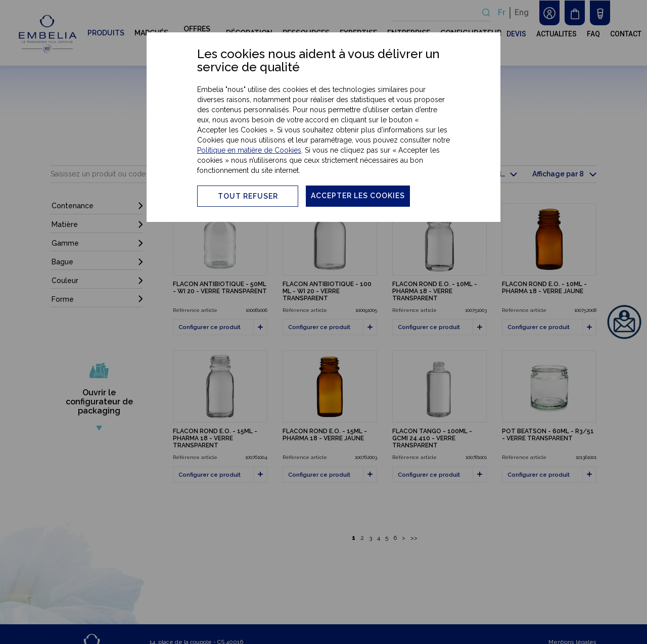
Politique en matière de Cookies (249, 150)
